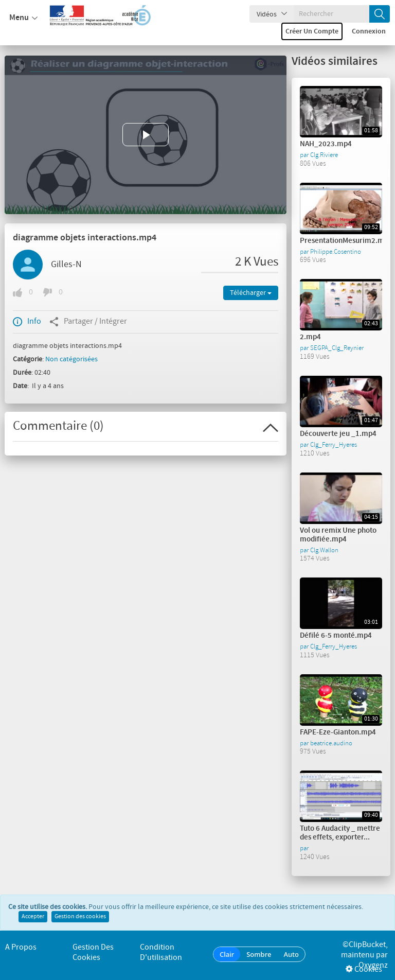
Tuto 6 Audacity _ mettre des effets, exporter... (340, 833)
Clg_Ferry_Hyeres (334, 445)
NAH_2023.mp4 (326, 144)
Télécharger (251, 293)
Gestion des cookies (80, 917)
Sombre (259, 954)
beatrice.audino (331, 743)
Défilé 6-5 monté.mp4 (336, 636)
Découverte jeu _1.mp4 (338, 434)
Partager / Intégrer (88, 322)
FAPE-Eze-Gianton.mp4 (338, 732)
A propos (21, 947)
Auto (291, 954)
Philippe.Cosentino (336, 252)
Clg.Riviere (324, 155)
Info (27, 322)
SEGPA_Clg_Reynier (337, 348)
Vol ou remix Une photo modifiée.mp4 (338, 535)
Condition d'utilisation (161, 952)
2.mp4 (310, 337)
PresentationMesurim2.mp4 (346, 241)
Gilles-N (66, 265)
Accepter (33, 917)
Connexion (369, 31)
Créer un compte (312, 31)
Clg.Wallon (324, 550)
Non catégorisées (71, 359)
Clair (227, 954)
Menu (23, 18)
